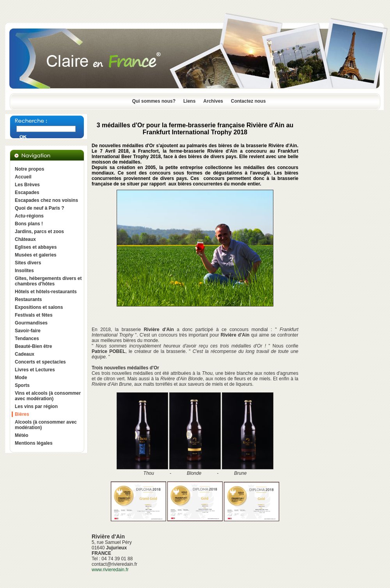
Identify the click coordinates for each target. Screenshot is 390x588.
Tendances (27, 339)
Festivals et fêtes (34, 315)
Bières (22, 414)
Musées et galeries (36, 255)
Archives (213, 101)
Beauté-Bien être (33, 346)
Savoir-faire (28, 331)
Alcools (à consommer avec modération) (46, 425)
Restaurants (28, 299)
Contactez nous (248, 101)
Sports (22, 385)
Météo (22, 435)
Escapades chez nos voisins (46, 200)
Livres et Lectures (35, 370)
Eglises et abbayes (36, 247)
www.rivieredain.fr (110, 570)
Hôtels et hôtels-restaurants (46, 292)
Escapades (27, 192)
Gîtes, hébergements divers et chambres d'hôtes (48, 281)
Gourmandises (31, 323)
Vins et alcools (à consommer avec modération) (48, 396)
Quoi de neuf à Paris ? (40, 208)
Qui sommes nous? (154, 101)
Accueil (23, 177)
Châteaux (25, 239)
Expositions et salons (39, 307)
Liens (189, 101)
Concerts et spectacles (40, 362)
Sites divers (28, 263)
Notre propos (29, 169)
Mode (21, 378)
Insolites (24, 271)
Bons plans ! (29, 224)
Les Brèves (27, 185)
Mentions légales (34, 443)
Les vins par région (36, 406)
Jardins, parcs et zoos (39, 232)
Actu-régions (29, 216)
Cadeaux (25, 354)
